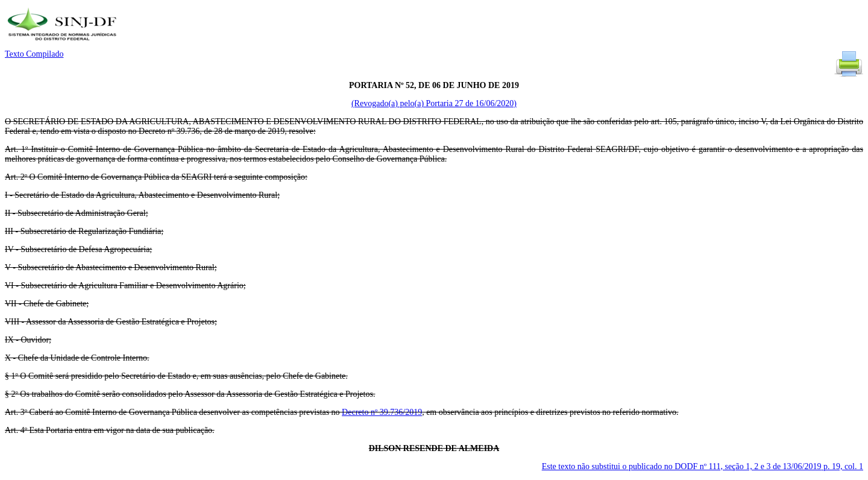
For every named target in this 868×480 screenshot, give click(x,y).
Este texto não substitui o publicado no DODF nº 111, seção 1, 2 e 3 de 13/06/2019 (703, 466)
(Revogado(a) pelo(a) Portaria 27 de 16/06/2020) (434, 103)
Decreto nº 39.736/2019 (382, 412)
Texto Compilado (34, 54)
